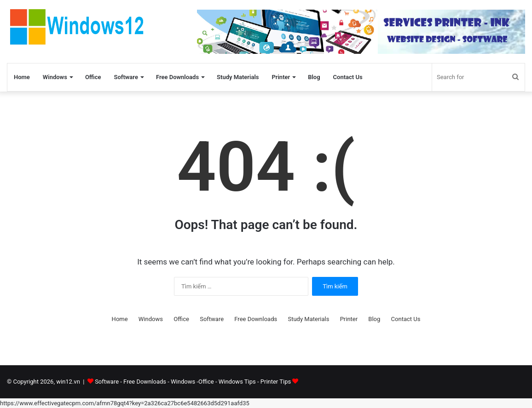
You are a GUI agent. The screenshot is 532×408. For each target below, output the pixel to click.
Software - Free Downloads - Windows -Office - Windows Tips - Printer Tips (197, 382)
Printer (281, 77)
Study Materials (238, 77)
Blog (314, 77)
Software (126, 77)
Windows (55, 77)
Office (93, 77)
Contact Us (348, 77)
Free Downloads (177, 77)
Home (22, 77)
